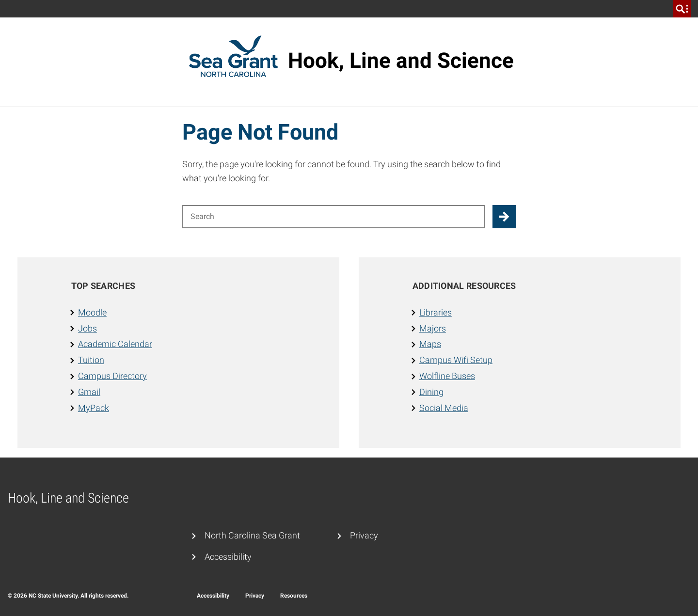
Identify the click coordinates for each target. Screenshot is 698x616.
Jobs (87, 328)
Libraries (436, 312)
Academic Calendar (115, 344)
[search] (682, 9)
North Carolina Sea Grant (252, 535)
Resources (294, 596)
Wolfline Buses (447, 376)
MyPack (94, 408)
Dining (431, 392)
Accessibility (228, 557)
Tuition (91, 360)
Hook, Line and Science (401, 61)
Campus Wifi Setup (456, 360)
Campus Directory (112, 376)
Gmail (89, 392)
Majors (433, 328)
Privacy (364, 535)
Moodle (92, 312)
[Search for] (334, 217)
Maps (430, 344)
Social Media (444, 408)
